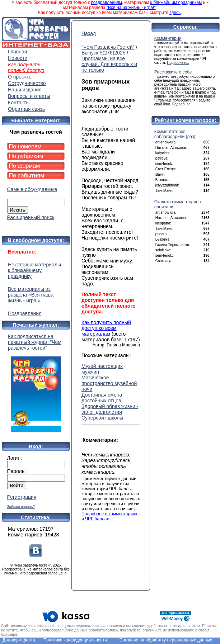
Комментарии (168, 38)
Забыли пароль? (21, 507)
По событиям (27, 176)
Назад (89, 33)
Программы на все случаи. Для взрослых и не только (109, 64)
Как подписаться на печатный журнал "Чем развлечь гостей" (36, 383)
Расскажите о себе (173, 72)
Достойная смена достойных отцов (102, 398)
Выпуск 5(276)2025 (103, 53)
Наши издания (25, 90)
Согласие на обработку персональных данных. (167, 640)
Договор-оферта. (19, 640)
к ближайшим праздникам (176, 3)
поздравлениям (106, 3)
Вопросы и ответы (29, 96)
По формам (25, 166)
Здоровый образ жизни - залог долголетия (110, 409)
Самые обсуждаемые (32, 189)
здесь (175, 13)
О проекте (20, 77)
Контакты (19, 103)
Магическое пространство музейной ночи (109, 383)
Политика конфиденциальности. (76, 640)
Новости (18, 58)
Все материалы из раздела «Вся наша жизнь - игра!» (31, 295)
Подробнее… (178, 63)
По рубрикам (26, 156)
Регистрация (22, 497)
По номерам (25, 146)
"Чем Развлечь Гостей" (108, 47)
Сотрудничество (27, 83)
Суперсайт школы (102, 418)
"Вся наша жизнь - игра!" (131, 8)
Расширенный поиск (31, 217)
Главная (17, 52)
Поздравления (25, 313)
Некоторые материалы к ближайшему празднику (34, 270)
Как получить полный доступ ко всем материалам (106, 328)
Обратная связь (26, 109)
